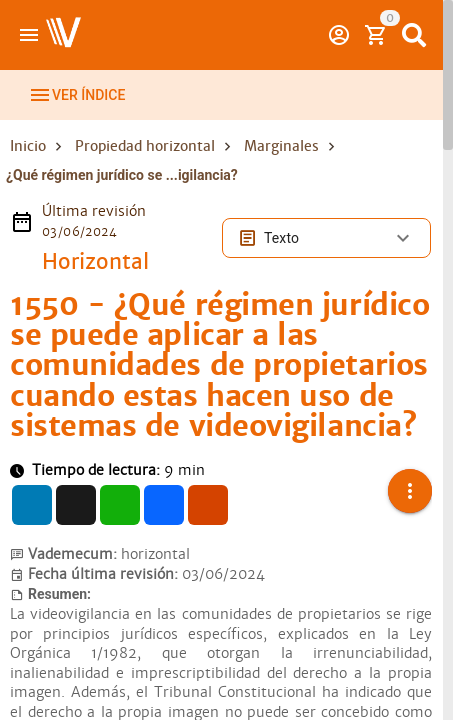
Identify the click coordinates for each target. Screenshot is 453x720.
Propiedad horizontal (145, 146)
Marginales (281, 146)
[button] (410, 479)
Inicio (28, 146)
